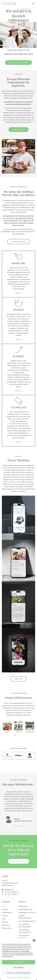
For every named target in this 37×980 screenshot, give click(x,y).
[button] (34, 940)
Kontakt (5, 922)
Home (4, 906)
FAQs (4, 919)
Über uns (5, 909)
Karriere (5, 916)
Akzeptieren (19, 962)
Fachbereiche (7, 912)
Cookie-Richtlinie (11, 977)
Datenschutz (20, 977)
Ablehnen (18, 968)
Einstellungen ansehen (18, 973)
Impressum (27, 977)
